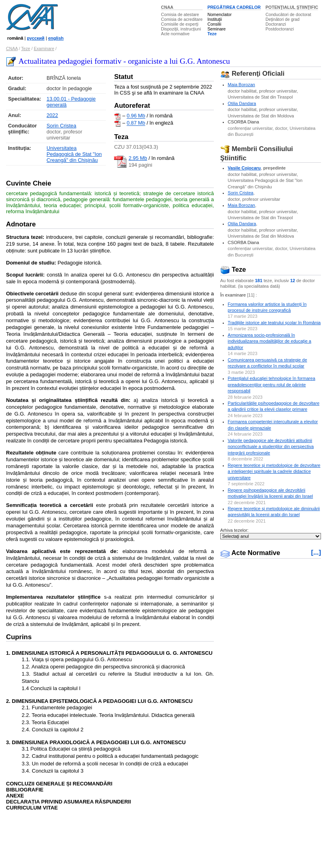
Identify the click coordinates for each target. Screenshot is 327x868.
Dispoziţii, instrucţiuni (181, 29)
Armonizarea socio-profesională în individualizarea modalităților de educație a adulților (270, 341)
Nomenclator (219, 14)
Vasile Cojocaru (244, 168)
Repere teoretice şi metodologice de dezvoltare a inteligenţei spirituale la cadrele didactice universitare (274, 471)
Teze (212, 34)
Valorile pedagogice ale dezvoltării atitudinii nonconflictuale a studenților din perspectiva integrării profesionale (271, 447)
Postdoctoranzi (280, 29)
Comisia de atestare (180, 14)
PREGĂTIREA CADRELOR (234, 7)
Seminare (217, 29)
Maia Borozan (242, 85)
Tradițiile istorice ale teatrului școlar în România (274, 323)
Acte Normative (250, 553)
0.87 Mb (136, 123)
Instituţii (215, 19)
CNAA (167, 7)
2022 (52, 115)
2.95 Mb (138, 158)
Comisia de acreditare (182, 19)
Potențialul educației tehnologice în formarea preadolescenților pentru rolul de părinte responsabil (272, 385)
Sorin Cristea (61, 126)
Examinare (44, 48)
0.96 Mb (136, 116)
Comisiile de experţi (180, 24)
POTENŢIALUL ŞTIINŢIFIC (292, 7)
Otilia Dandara (242, 103)
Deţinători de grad (283, 19)
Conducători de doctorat (288, 14)
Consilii (214, 24)
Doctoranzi (276, 24)
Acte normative (175, 34)
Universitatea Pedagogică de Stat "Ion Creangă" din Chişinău (74, 154)
